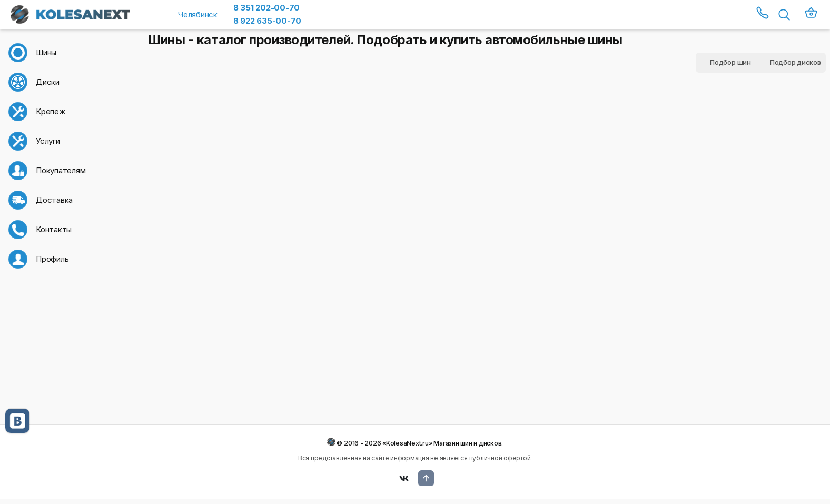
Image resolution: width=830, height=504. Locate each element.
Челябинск (198, 14)
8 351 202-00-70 (266, 8)
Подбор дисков (796, 62)
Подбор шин (730, 62)
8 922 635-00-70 (267, 21)
